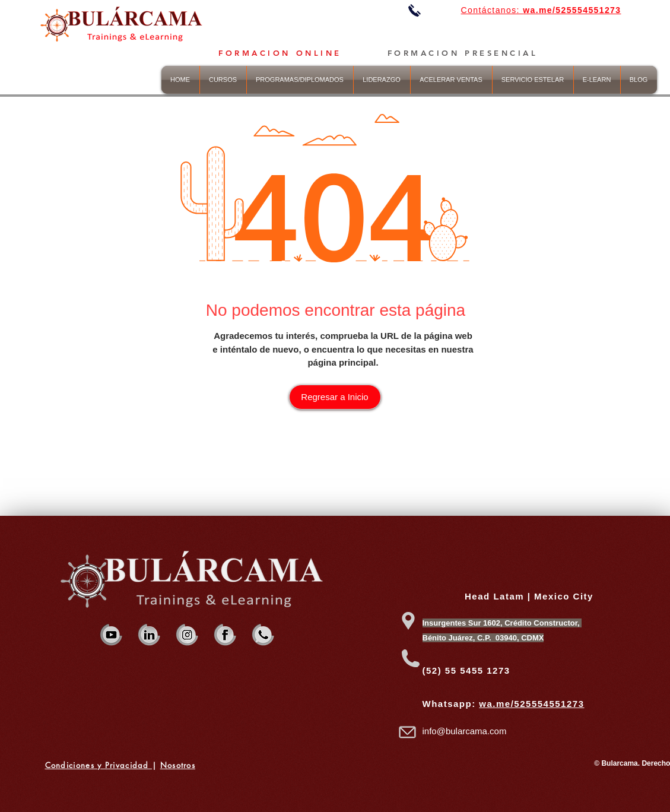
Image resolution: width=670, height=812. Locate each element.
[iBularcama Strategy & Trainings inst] (187, 635)
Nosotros (178, 765)
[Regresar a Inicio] (335, 397)
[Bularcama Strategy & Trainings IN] (149, 635)
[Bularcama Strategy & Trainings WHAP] (263, 635)
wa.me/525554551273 (531, 704)
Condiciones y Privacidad (99, 765)
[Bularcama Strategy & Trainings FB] (225, 635)
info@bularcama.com (465, 731)
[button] (382, 80)
